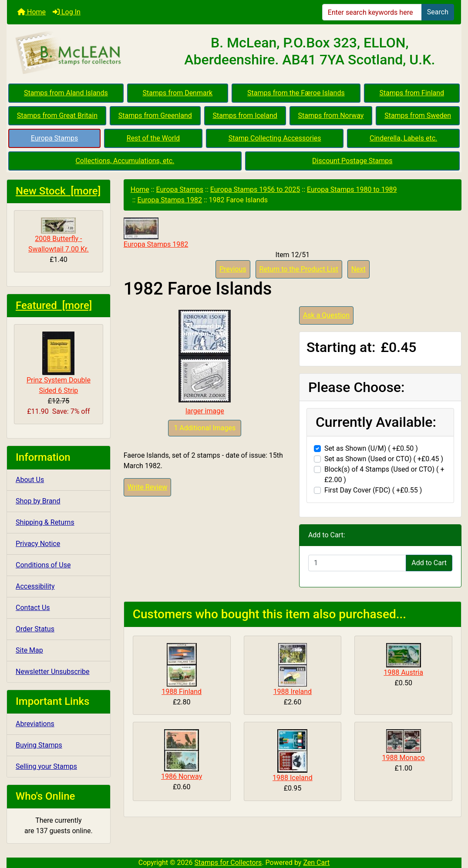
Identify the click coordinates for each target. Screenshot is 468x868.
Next (359, 269)
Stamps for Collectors (228, 863)
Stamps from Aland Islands (66, 93)
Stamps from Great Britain (57, 116)
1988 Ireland (293, 692)
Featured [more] (54, 305)
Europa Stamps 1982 (169, 200)
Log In (67, 12)
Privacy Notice (38, 544)
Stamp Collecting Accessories (275, 138)
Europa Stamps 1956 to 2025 (255, 189)
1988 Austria (403, 672)
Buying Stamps (39, 745)
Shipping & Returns (45, 522)
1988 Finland (182, 692)
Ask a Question (326, 315)
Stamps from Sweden (418, 116)
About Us (30, 480)
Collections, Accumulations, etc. (125, 161)
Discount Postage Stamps (352, 161)
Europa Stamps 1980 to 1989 (352, 189)
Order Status (35, 629)
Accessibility (35, 586)
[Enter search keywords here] (372, 12)
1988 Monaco (404, 758)
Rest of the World (153, 138)
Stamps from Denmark (178, 93)
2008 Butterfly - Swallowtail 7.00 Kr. (59, 235)
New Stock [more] (58, 191)
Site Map (29, 650)
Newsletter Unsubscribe (53, 672)
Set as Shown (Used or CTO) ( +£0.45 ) (384, 459)
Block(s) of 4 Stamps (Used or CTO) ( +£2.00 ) (384, 474)
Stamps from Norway (331, 116)
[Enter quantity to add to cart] (357, 563)
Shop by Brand (38, 501)
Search (438, 12)
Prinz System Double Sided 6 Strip (59, 363)
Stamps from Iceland (245, 116)
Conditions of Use (43, 565)
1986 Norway (182, 776)
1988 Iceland (293, 778)
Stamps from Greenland (155, 116)
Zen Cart (316, 863)
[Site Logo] (83, 53)
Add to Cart (429, 563)
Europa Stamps (55, 138)
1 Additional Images (205, 428)
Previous (233, 269)
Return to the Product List (299, 269)
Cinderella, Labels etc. (403, 138)
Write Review (147, 487)
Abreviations (35, 724)
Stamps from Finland (412, 93)
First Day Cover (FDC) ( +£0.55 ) (373, 490)
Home (32, 12)
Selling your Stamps (46, 766)
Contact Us (33, 608)
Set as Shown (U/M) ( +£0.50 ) (371, 448)
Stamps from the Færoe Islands (296, 93)
